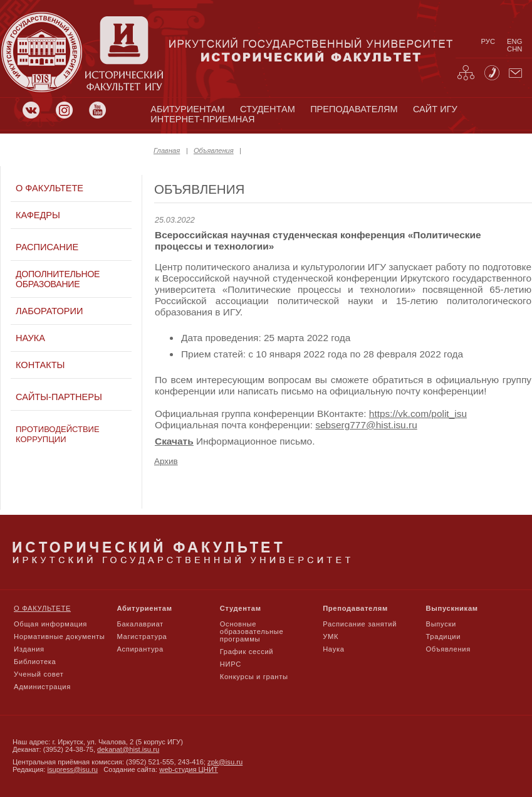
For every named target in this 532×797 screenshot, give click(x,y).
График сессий (247, 652)
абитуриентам (187, 109)
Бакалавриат (140, 624)
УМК (331, 636)
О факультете (50, 188)
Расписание (47, 247)
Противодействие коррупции (58, 434)
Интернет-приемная (202, 119)
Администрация (42, 687)
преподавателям (354, 109)
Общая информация (50, 624)
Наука (30, 338)
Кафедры (38, 215)
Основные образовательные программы (252, 631)
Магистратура (142, 636)
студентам (268, 109)
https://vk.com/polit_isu (418, 414)
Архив (166, 461)
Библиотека (35, 662)
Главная (167, 150)
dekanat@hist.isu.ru (128, 749)
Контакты (40, 365)
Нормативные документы (60, 636)
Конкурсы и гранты (254, 677)
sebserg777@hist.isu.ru (366, 425)
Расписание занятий (360, 624)
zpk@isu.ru (225, 762)
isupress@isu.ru (73, 769)
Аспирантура (140, 649)
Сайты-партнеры (59, 397)
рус (488, 41)
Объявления (214, 150)
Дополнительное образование (58, 279)
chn (514, 49)
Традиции (444, 636)
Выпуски (441, 624)
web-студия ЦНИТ (189, 769)
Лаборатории (49, 311)
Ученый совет (39, 674)
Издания (29, 649)
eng (514, 41)
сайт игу (435, 109)
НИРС (231, 664)
